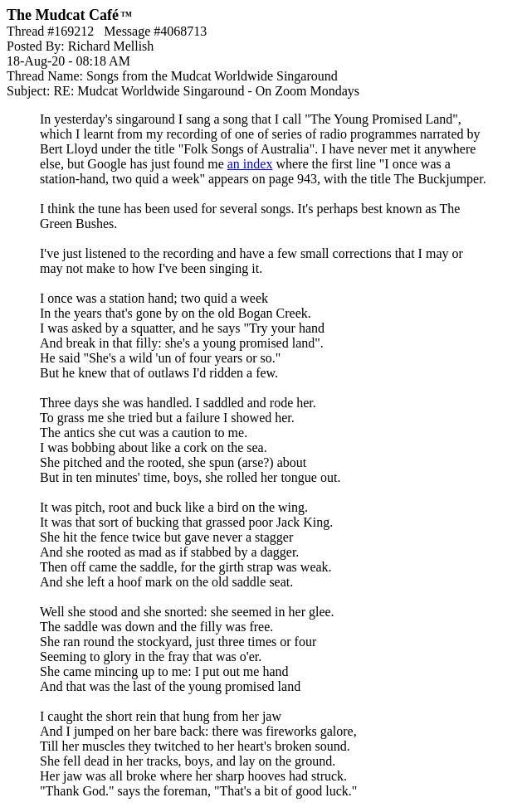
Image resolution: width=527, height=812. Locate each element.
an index (250, 164)
